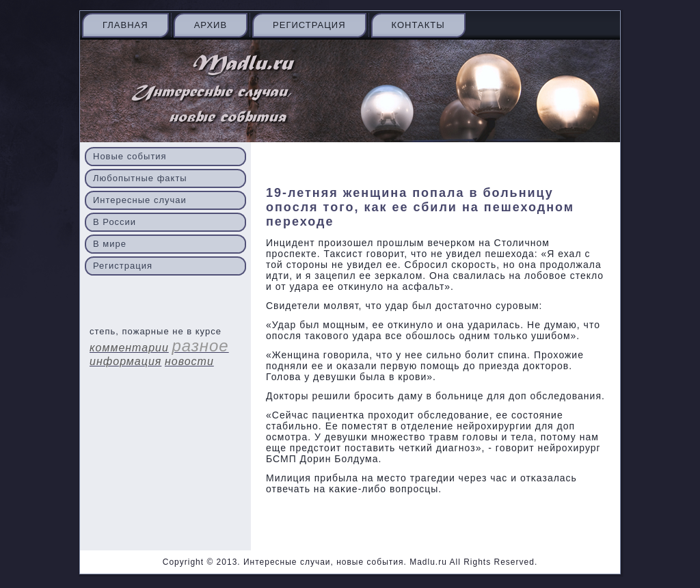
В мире (110, 244)
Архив (211, 25)
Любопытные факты (140, 178)
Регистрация (309, 25)
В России (115, 222)
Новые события (130, 156)
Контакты (418, 25)
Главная (125, 25)
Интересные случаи (140, 200)
